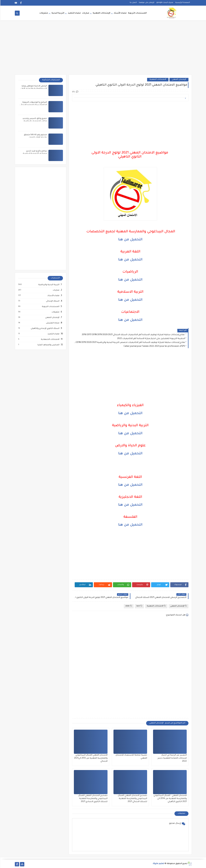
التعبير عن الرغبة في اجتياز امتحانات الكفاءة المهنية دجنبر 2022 (172, 758)
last (139, 606)
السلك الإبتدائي (52, 301)
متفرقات (43, 13)
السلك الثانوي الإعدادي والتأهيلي (45, 329)
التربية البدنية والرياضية (48, 285)
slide (128, 606)
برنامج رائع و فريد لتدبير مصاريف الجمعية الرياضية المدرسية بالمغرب (35, 154)
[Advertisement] (103, 50)
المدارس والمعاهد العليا (48, 345)
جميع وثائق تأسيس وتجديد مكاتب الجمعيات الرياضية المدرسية (34, 121)
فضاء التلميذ (74, 13)
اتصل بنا (133, 3)
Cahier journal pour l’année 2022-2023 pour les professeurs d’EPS (154, 346)
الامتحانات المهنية (157, 80)
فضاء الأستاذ (53, 296)
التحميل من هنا (130, 240)
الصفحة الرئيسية (182, 3)
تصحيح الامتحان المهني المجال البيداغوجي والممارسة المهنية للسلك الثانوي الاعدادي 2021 (93, 799)
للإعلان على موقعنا (146, 3)
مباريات (85, 13)
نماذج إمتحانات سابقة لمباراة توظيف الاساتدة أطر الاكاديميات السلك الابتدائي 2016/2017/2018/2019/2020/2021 (133, 335)
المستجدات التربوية (137, 13)
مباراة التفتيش (52, 323)
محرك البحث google (164, 3)
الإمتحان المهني (179, 80)
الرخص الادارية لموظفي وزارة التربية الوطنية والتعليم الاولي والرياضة (33, 89)
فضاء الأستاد (120, 13)
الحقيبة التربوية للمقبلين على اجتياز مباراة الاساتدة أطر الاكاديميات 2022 (151, 339)
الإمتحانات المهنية (101, 13)
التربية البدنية (58, 13)
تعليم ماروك (158, 864)
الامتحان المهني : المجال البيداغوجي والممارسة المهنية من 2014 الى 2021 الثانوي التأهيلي (170, 799)
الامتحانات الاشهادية (50, 339)
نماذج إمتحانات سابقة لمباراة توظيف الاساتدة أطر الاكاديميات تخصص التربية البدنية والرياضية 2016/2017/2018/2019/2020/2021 (129, 343)
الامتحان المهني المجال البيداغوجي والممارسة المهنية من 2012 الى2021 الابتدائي (90, 758)
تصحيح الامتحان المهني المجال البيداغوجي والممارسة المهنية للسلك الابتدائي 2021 (132, 799)
